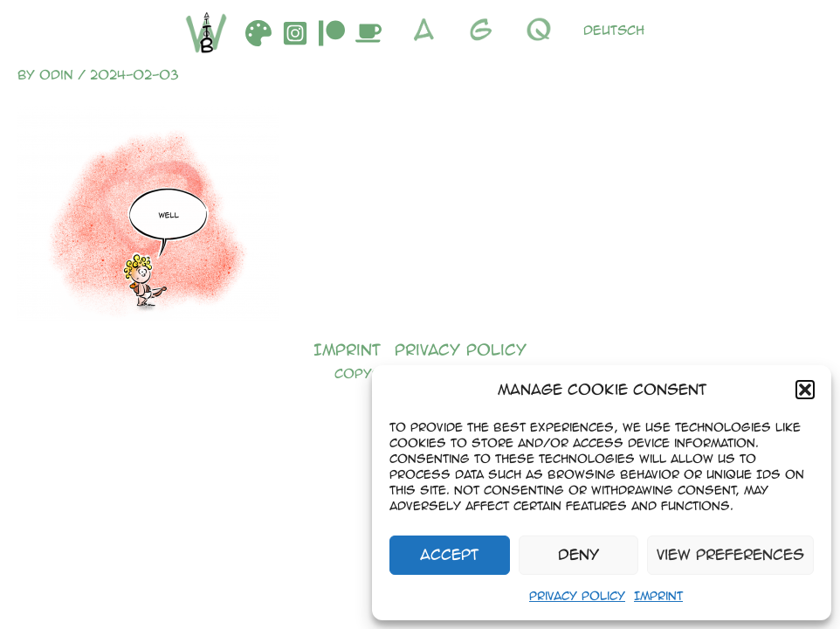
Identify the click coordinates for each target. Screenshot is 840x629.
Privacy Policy (577, 595)
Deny (578, 554)
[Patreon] (332, 33)
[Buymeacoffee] (368, 33)
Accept (449, 554)
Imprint (658, 595)
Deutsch (614, 30)
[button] (805, 390)
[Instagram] (295, 33)
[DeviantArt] (258, 33)
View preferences (730, 554)
